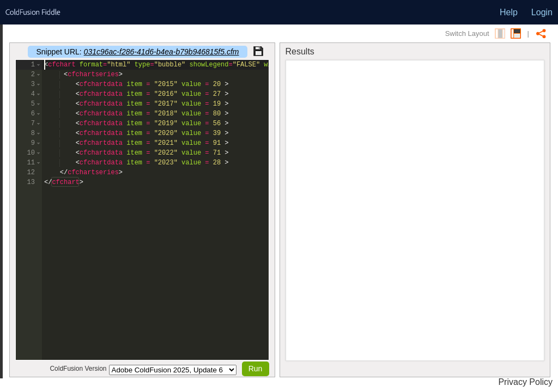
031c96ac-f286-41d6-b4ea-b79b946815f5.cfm (162, 52)
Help (509, 12)
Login (542, 12)
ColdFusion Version (78, 369)
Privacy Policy (525, 382)
